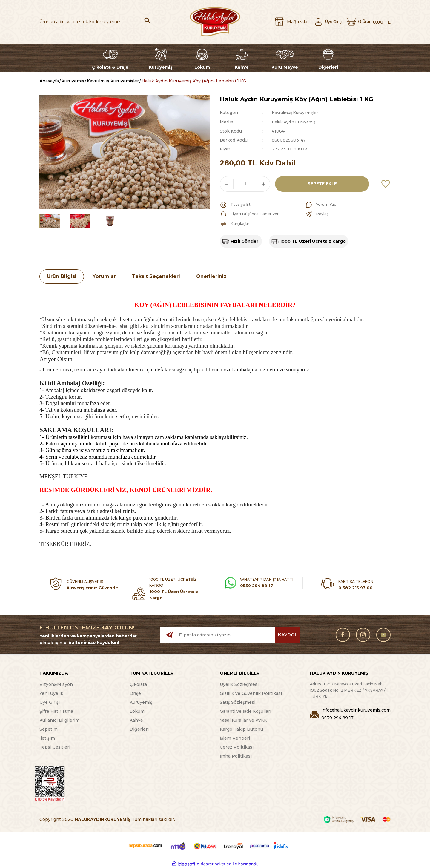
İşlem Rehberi (235, 738)
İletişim (47, 738)
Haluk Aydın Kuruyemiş (297, 122)
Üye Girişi (50, 702)
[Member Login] (322, 22)
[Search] (95, 22)
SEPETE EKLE (320, 183)
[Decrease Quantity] (227, 183)
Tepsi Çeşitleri (55, 747)
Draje (135, 693)
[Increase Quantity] (263, 183)
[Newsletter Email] (230, 635)
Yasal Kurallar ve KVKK (243, 720)
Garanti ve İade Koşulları (245, 711)
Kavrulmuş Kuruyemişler (298, 113)
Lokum (137, 711)
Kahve (136, 720)
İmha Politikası (236, 756)
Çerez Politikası (237, 747)
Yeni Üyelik (51, 693)
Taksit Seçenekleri (156, 276)
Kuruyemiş (141, 702)
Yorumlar (104, 276)
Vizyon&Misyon (56, 684)
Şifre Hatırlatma (56, 711)
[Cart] (367, 22)
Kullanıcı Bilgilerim (59, 720)
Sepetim (49, 729)
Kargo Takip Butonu (241, 729)
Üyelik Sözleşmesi (239, 684)
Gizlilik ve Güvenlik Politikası (251, 693)
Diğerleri (139, 729)
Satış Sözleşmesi (238, 702)
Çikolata (138, 684)
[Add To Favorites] (386, 183)
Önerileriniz (211, 276)
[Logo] (215, 22)
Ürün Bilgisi (62, 276)
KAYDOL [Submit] (288, 634)
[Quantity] (245, 183)
